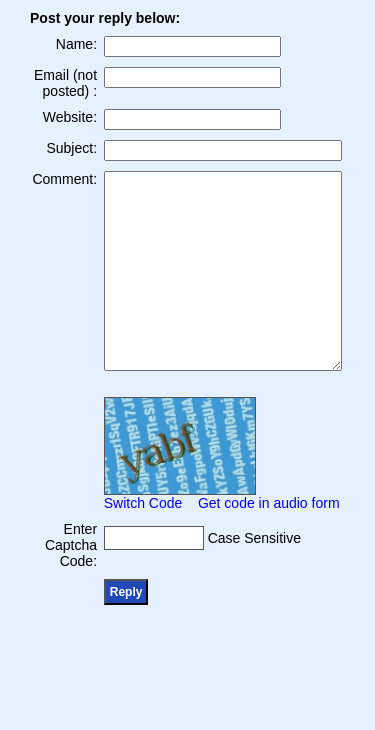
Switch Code (143, 503)
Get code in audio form (269, 503)
